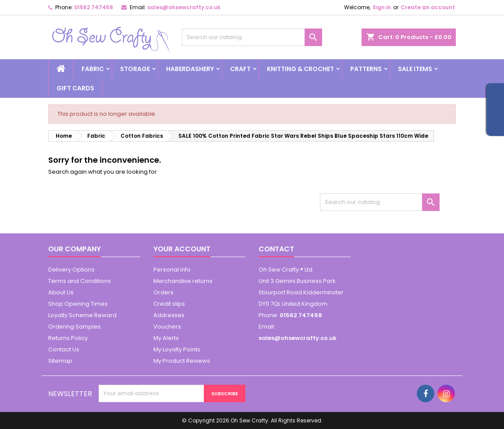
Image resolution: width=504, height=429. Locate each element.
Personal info (172, 270)
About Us (61, 292)
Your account (182, 249)
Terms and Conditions (80, 281)
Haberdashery (190, 69)
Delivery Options (71, 270)
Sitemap (60, 361)
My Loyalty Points (177, 349)
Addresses (169, 315)
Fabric (93, 69)
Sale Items (415, 69)
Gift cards (75, 88)
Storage (135, 69)
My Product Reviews (182, 361)
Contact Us (64, 349)
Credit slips (169, 304)
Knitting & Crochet (300, 69)
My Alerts (166, 338)
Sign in (382, 7)
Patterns (366, 69)
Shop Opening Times (78, 304)
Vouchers (167, 327)
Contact (276, 249)
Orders (163, 292)
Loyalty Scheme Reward (82, 315)
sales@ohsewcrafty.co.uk (184, 7)
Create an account (428, 7)
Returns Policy (68, 338)
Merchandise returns (183, 281)
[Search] (252, 37)
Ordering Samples (75, 327)
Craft (240, 69)
